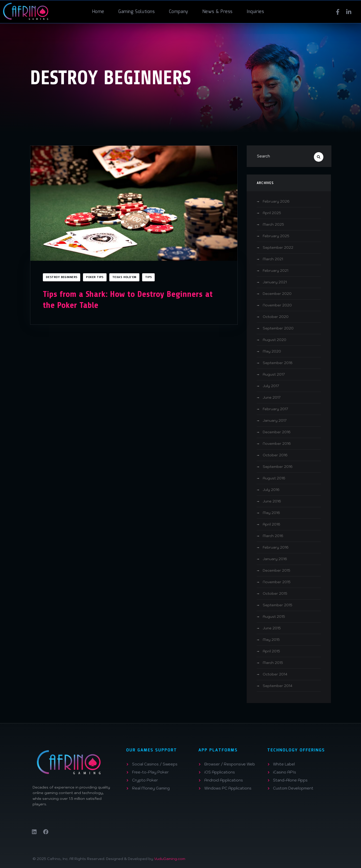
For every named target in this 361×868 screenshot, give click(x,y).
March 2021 (273, 259)
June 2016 (272, 501)
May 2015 (271, 640)
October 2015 (275, 593)
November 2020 (277, 305)
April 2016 (272, 524)
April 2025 (272, 213)
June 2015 (272, 628)
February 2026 (276, 201)
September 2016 (278, 467)
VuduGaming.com (170, 859)
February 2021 (276, 271)
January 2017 (275, 420)
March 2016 (273, 536)
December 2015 (277, 570)
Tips (149, 277)
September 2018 (278, 363)
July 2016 (271, 490)
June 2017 (272, 397)
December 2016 (277, 432)
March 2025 (273, 224)
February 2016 (276, 547)
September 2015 (278, 605)
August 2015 (274, 617)
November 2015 (277, 582)
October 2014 (275, 674)
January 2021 (275, 282)
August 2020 (275, 340)
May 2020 (272, 351)
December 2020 (277, 294)
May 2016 (271, 513)
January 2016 (275, 559)
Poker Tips (95, 277)
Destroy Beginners (62, 277)
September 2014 (278, 686)
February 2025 (276, 236)
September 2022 (278, 247)
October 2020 (276, 317)
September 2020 (278, 328)
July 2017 (271, 386)
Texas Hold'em (124, 277)
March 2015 (273, 663)
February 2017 (275, 409)
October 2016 (275, 455)
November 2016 (277, 444)
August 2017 (274, 374)
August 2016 (274, 478)
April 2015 (271, 651)
